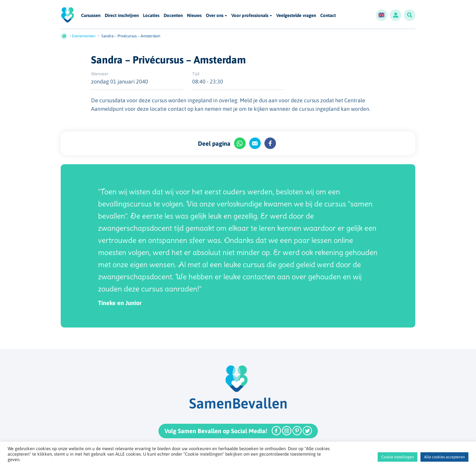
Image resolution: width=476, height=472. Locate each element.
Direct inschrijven (122, 16)
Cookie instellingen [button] (398, 457)
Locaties (151, 16)
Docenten (173, 16)
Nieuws (194, 16)
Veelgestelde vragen (296, 16)
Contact (328, 16)
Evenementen (84, 36)
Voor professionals (250, 15)
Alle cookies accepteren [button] (444, 457)
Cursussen (91, 16)
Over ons (215, 15)
